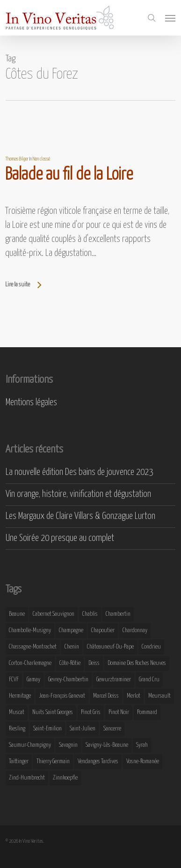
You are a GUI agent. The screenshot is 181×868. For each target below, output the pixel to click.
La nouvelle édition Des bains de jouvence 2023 (79, 472)
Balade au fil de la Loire (69, 175)
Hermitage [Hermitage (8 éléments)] (20, 696)
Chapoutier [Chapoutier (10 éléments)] (103, 631)
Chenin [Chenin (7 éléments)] (72, 647)
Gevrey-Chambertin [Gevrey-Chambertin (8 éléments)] (68, 680)
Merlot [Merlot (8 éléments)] (134, 696)
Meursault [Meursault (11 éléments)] (159, 696)
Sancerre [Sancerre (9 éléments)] (112, 729)
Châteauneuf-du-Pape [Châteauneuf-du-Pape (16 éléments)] (110, 647)
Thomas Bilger (17, 159)
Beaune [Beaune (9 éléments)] (17, 614)
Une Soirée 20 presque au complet (60, 538)
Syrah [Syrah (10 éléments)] (142, 745)
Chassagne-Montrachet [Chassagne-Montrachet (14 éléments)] (33, 647)
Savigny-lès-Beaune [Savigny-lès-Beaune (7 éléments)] (107, 745)
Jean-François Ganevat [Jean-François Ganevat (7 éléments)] (62, 696)
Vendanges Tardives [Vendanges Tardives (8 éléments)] (98, 762)
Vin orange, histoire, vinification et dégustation (78, 494)
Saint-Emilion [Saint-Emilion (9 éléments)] (47, 729)
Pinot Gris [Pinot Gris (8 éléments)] (91, 712)
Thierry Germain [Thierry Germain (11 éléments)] (53, 762)
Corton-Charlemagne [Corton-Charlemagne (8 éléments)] (30, 663)
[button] (170, 18)
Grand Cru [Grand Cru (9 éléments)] (149, 680)
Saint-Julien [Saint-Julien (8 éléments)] (83, 729)
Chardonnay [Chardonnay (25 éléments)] (135, 631)
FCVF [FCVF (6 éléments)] (14, 680)
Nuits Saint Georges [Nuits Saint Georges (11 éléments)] (53, 712)
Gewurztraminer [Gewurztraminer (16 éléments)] (114, 680)
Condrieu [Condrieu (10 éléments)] (151, 647)
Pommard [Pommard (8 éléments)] (147, 712)
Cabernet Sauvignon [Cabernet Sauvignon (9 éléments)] (54, 614)
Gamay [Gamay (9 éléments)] (33, 680)
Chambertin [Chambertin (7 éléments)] (118, 614)
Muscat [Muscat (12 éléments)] (17, 712)
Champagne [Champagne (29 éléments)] (71, 631)
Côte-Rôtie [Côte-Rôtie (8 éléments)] (70, 663)
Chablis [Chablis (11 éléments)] (90, 614)
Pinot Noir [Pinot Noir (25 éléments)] (119, 712)
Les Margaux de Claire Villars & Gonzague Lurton (80, 516)
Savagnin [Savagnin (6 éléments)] (68, 745)
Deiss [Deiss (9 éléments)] (94, 663)
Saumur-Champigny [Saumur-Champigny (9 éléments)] (30, 745)
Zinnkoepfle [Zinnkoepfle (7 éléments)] (65, 778)
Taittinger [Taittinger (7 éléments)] (19, 762)
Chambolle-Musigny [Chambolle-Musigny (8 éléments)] (30, 631)
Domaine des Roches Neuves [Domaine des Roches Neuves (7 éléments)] (137, 663)
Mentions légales (31, 403)
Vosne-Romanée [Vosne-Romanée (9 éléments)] (143, 762)
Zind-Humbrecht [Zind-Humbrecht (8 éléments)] (27, 778)
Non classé (41, 159)
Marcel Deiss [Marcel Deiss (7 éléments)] (106, 696)
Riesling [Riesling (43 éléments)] (17, 729)
